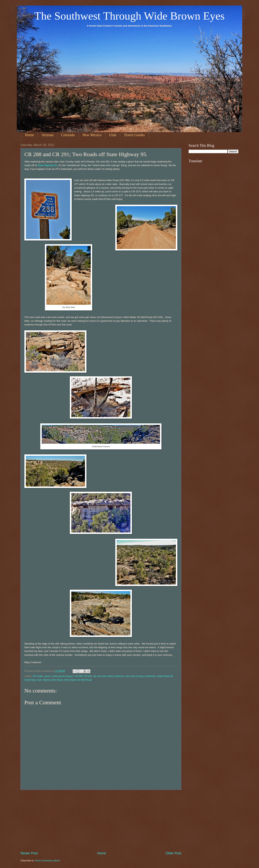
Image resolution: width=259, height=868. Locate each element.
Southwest (150, 676)
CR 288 (79, 676)
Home (29, 135)
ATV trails (38, 676)
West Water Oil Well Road (78, 680)
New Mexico (92, 135)
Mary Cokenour (116, 676)
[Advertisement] (101, 820)
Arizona (47, 135)
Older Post (173, 853)
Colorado (68, 135)
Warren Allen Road (53, 680)
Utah (113, 135)
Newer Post (29, 853)
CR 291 (88, 676)
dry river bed (100, 676)
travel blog (30, 680)
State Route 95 (165, 676)
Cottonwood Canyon (62, 676)
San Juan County (134, 676)
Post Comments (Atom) (47, 861)
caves (47, 676)
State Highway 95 (47, 165)
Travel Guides (134, 135)
